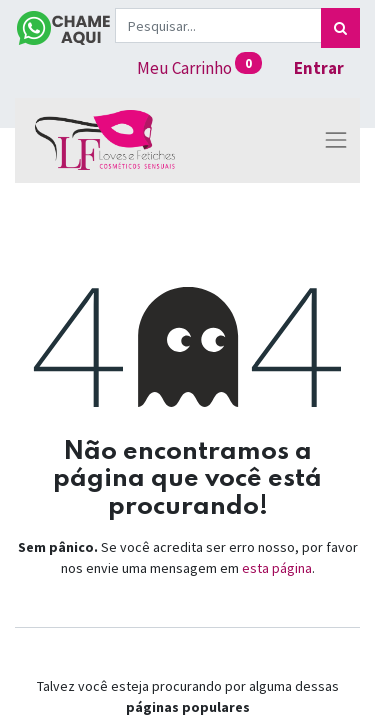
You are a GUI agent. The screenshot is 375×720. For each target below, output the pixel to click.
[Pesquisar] (340, 28)
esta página (277, 568)
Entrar (319, 68)
